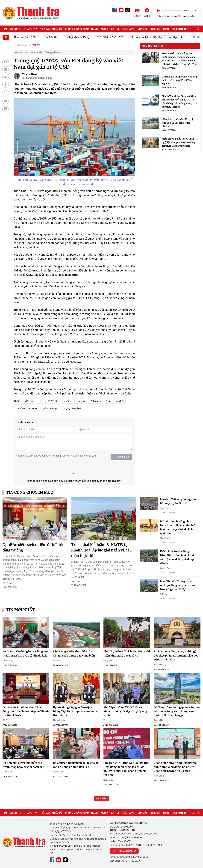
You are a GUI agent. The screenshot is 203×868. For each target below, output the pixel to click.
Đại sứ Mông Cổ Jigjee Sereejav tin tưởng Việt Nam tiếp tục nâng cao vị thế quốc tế (76, 711)
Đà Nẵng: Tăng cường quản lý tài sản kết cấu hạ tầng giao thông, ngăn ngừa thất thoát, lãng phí (177, 711)
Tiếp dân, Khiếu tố (51, 29)
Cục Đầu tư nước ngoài (26, 408)
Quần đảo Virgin (50, 408)
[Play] (159, 11)
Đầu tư (35, 45)
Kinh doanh (21, 45)
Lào (40, 401)
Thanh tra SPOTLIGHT (176, 29)
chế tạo (68, 401)
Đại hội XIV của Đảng (80, 37)
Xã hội (115, 29)
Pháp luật (128, 29)
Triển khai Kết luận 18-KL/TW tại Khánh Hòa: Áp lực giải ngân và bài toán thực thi (101, 550)
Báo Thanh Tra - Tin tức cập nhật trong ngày (31, 13)
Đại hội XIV (54, 37)
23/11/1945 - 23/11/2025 (113, 37)
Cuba (108, 401)
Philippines (96, 401)
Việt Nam (29, 401)
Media (104, 29)
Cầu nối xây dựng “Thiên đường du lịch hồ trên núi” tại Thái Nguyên (179, 80)
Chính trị (15, 29)
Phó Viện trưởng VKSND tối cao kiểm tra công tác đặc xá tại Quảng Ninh (125, 711)
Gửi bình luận (121, 457)
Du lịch (155, 29)
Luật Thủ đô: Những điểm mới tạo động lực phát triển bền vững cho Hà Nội (177, 585)
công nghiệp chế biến (72, 408)
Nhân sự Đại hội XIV (29, 37)
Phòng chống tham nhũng (81, 29)
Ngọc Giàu (58, 772)
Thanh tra (31, 29)
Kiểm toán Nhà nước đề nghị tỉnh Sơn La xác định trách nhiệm (177, 123)
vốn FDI (120, 401)
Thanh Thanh (30, 74)
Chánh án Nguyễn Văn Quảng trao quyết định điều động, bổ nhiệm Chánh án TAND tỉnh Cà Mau (175, 767)
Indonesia (81, 401)
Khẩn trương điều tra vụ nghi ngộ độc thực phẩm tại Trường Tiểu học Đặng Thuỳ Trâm (178, 142)
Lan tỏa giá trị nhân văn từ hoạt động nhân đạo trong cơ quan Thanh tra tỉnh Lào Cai (26, 711)
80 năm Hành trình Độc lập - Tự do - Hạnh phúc (161, 37)
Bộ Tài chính (53, 401)
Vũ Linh (56, 660)
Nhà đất (142, 29)
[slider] (172, 11)
